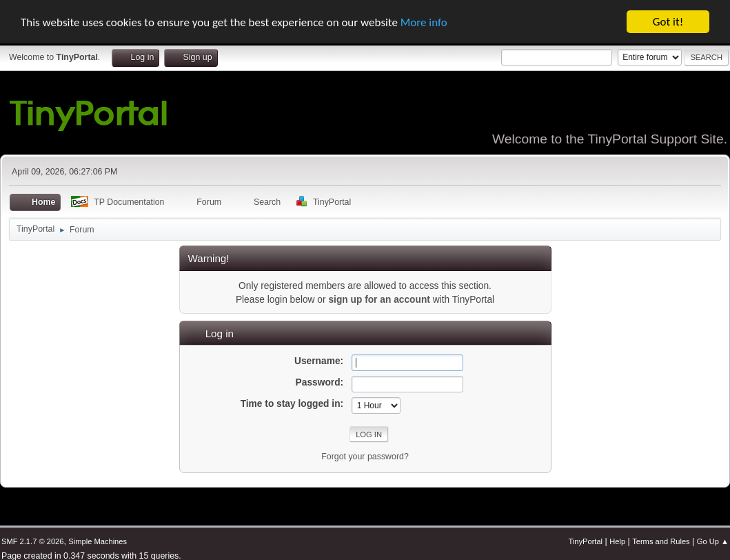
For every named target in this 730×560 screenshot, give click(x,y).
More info (424, 22)
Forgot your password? (365, 457)
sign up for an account (379, 300)
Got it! (668, 22)
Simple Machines (98, 541)
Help (617, 541)
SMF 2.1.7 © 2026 (32, 541)
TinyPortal (585, 541)
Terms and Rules (661, 541)
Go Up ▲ (713, 541)
